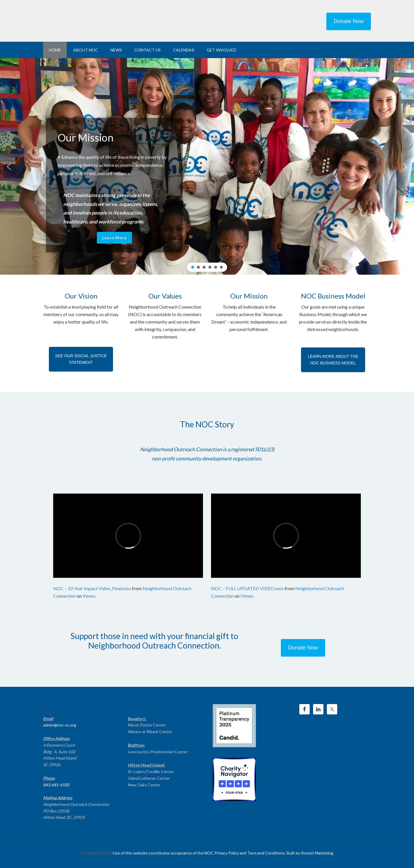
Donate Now (349, 21)
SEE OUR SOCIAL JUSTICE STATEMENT (81, 359)
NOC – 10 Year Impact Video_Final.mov (92, 588)
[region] (207, 167)
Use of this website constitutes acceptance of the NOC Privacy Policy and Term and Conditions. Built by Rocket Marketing (223, 853)
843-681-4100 (56, 785)
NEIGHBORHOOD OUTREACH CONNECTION (92, 20)
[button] (9, 167)
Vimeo (89, 596)
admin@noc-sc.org (60, 725)
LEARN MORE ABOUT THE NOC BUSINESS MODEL (333, 360)
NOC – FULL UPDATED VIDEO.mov (247, 588)
